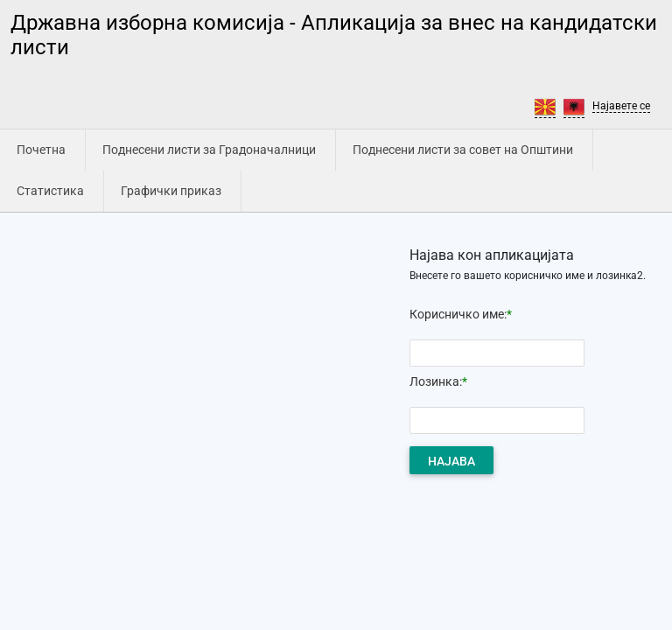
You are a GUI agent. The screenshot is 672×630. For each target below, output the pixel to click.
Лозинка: (436, 381)
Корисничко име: (458, 314)
